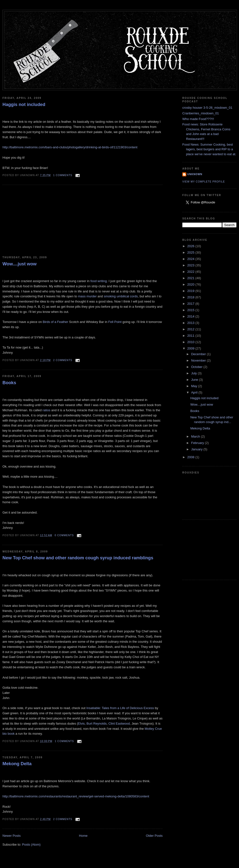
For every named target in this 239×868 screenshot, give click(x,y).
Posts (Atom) (31, 845)
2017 (191, 304)
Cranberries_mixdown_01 (201, 113)
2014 (191, 316)
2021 (191, 278)
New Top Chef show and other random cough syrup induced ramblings (78, 558)
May (195, 386)
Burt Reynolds (97, 723)
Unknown (195, 174)
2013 (191, 323)
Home (83, 836)
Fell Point (115, 322)
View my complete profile (204, 182)
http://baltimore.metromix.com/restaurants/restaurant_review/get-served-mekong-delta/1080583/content (76, 796)
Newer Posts (12, 836)
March (196, 436)
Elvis (81, 723)
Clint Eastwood (119, 723)
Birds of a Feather (56, 322)
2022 (191, 272)
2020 (191, 284)
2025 (191, 252)
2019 (191, 291)
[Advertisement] (39, 221)
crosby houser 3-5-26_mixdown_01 (207, 108)
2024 (191, 259)
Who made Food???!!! (198, 119)
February (198, 443)
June (195, 380)
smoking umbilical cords (121, 296)
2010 (191, 342)
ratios (47, 410)
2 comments (63, 360)
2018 (191, 297)
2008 (191, 457)
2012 (191, 329)
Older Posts (154, 836)
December (199, 354)
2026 (191, 246)
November (199, 360)
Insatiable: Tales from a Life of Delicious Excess (120, 708)
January (197, 449)
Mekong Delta (17, 764)
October (197, 367)
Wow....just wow (19, 264)
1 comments (63, 175)
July (195, 373)
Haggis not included (24, 105)
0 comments (64, 535)
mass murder (87, 296)
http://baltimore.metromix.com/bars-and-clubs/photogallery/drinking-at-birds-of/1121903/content (70, 147)
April (195, 392)
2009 (191, 348)
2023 (191, 265)
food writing (99, 281)
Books (9, 383)
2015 (191, 310)
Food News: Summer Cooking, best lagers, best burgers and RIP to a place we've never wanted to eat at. (209, 149)
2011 (191, 336)
